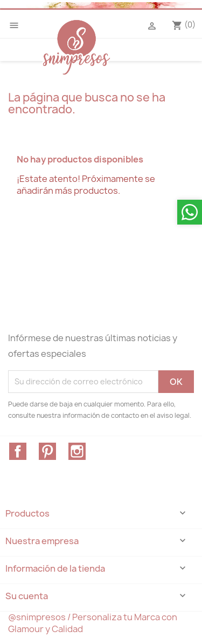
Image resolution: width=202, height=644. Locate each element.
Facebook (18, 451)
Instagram (77, 451)
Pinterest (47, 451)
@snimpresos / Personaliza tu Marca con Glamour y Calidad (93, 623)
